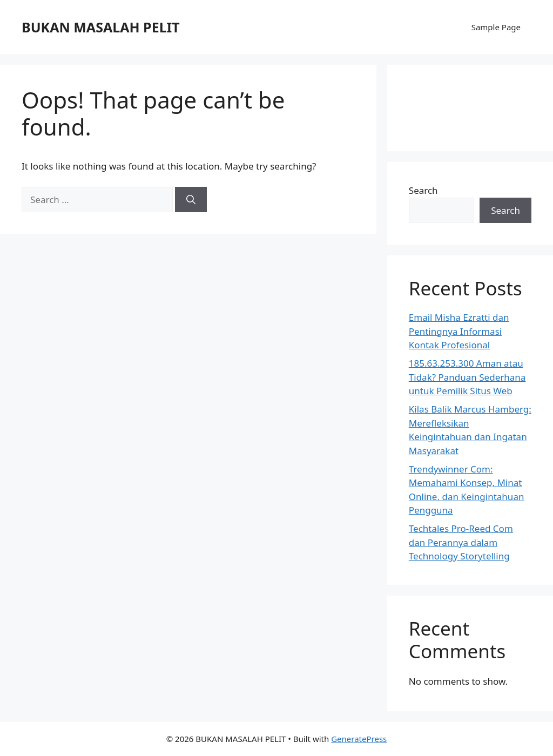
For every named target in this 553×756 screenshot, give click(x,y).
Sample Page (496, 27)
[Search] (191, 200)
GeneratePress (359, 739)
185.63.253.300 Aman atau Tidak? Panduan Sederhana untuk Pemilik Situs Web (467, 377)
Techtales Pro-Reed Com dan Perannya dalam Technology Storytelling (461, 542)
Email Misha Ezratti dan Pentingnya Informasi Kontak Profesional (459, 331)
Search (423, 190)
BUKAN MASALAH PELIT (101, 27)
